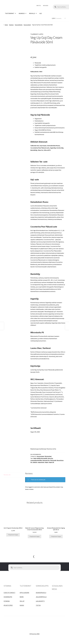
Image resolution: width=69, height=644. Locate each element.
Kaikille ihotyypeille (42, 458)
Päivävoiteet (48, 456)
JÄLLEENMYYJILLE (41, 597)
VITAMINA (7, 601)
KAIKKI (22, 605)
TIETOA (38, 605)
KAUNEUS (23, 13)
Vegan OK (51, 462)
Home (6, 25)
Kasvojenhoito (19, 25)
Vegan (46, 462)
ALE (41, 13)
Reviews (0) (7, 475)
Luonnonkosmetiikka (36, 460)
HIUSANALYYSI (8, 597)
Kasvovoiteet (27, 25)
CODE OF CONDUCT (10, 593)
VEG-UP (22, 601)
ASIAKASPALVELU (41, 593)
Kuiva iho (50, 458)
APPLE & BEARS (24, 593)
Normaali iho (46, 460)
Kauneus (11, 25)
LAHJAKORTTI (40, 601)
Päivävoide (53, 460)
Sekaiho (35, 462)
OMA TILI (39, 6)
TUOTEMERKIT (11, 13)
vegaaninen (41, 462)
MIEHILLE (33, 13)
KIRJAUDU (46, 6)
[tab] (13, 475)
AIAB (35, 458)
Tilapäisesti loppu (13, 535)
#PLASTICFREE (8, 605)
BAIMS (22, 597)
